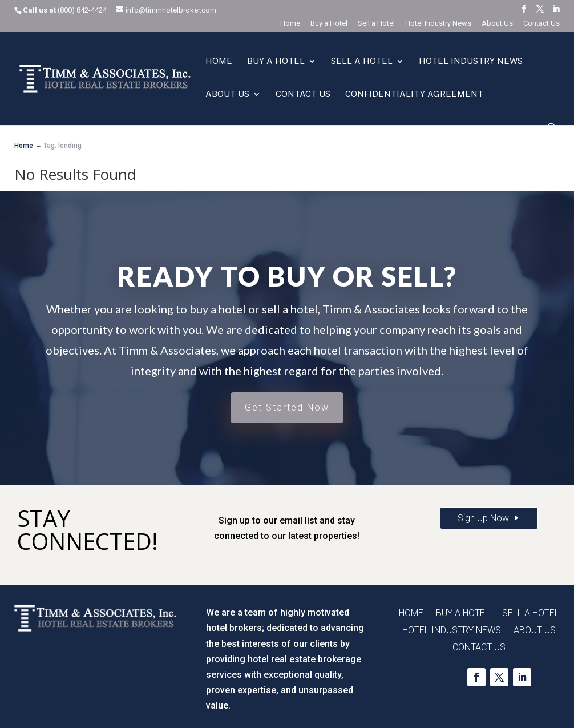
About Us (497, 23)
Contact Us (541, 23)
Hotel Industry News (438, 23)
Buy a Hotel (329, 23)
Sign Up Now (483, 518)
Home (290, 23)
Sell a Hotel (376, 23)
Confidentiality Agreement (414, 94)
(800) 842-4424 (82, 10)
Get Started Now (287, 407)
